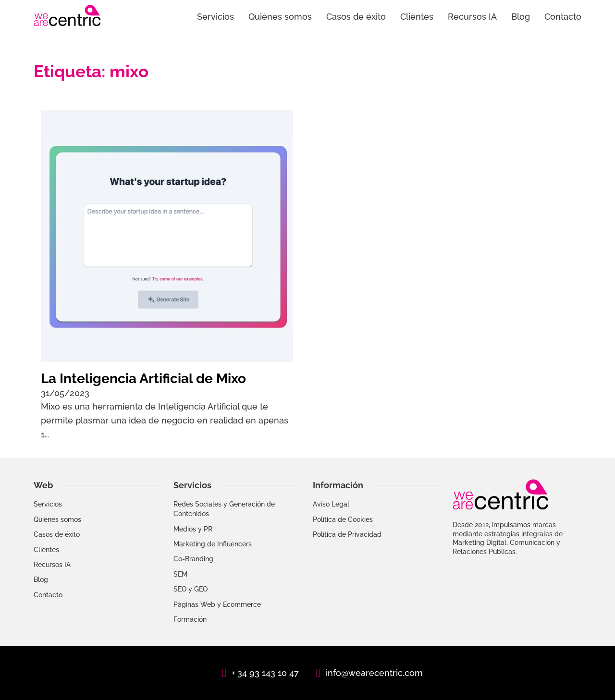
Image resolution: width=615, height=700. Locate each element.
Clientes (417, 17)
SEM (180, 574)
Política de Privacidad (347, 534)
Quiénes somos (280, 17)
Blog (521, 17)
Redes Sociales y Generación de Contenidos (224, 509)
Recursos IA (472, 17)
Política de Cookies (343, 519)
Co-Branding (193, 559)
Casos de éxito (356, 17)
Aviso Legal (331, 504)
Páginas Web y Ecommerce (217, 604)
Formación (190, 619)
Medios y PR (193, 529)
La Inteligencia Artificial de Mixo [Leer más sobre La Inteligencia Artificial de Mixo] (143, 379)
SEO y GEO (191, 589)
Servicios (215, 17)
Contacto (563, 17)
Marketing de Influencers (213, 544)
